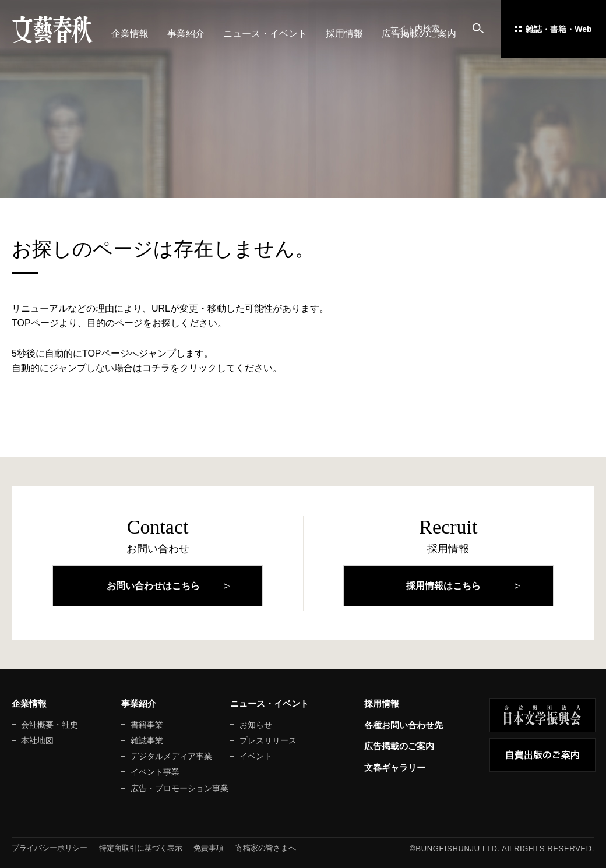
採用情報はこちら (443, 586)
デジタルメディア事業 (171, 756)
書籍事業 (147, 725)
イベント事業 (155, 772)
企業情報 (130, 33)
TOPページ (35, 323)
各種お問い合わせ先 (404, 725)
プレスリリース (268, 740)
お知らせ (256, 725)
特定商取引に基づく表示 (141, 848)
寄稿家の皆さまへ (266, 848)
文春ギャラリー (395, 768)
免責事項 (209, 848)
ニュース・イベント (265, 33)
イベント (256, 756)
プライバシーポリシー (50, 848)
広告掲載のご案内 (419, 33)
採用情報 (344, 33)
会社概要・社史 (50, 725)
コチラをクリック (179, 368)
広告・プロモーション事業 (179, 788)
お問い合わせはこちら (153, 586)
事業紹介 (186, 33)
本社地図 (37, 740)
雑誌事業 (147, 740)
